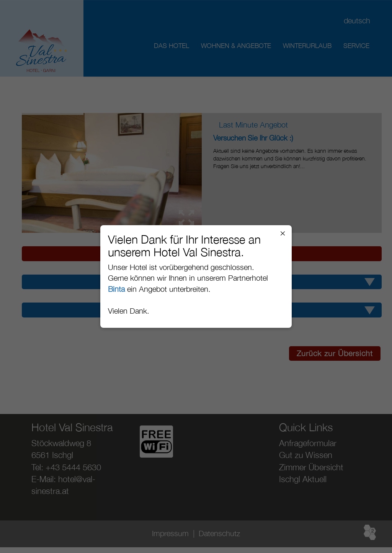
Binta (116, 289)
